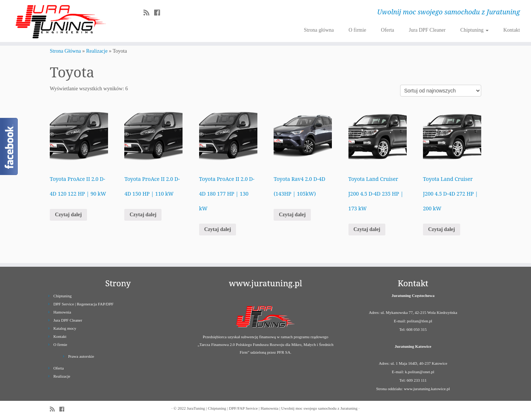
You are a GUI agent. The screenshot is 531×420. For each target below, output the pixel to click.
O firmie (357, 30)
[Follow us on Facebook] (159, 13)
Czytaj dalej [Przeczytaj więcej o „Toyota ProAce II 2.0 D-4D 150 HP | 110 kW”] (143, 215)
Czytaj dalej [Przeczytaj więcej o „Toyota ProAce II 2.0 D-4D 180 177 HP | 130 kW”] (218, 229)
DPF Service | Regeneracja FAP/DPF (84, 304)
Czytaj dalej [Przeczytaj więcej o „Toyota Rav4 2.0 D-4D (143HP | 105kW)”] (292, 215)
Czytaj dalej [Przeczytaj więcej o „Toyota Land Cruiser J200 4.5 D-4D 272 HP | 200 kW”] (442, 229)
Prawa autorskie (81, 356)
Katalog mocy (65, 328)
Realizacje (97, 51)
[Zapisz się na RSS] (149, 13)
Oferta (388, 30)
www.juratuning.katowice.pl (427, 389)
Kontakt (512, 30)
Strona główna (319, 30)
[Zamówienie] (441, 91)
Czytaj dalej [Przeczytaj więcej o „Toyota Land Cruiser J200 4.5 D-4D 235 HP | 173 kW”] (367, 229)
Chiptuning (474, 30)
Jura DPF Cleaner (427, 30)
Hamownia (62, 312)
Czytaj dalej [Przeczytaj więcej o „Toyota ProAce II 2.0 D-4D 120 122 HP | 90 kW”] (68, 215)
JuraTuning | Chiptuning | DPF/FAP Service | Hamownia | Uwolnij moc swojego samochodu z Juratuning (272, 408)
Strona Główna (65, 51)
